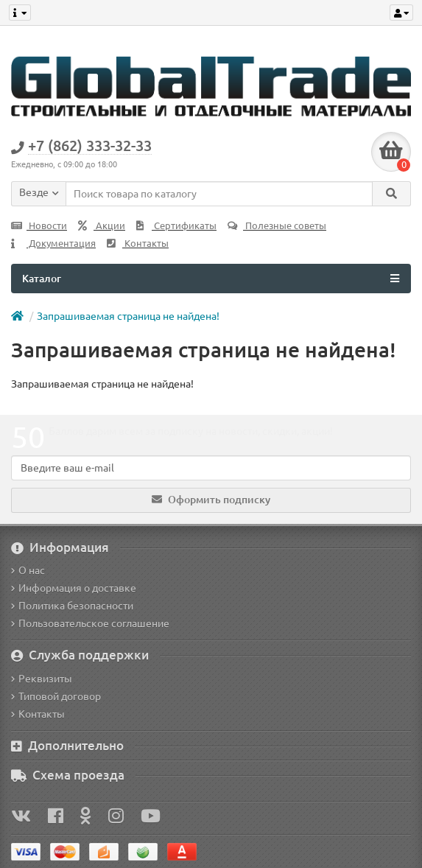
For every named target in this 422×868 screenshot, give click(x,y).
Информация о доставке (74, 588)
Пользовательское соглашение (90, 623)
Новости (39, 226)
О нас (28, 570)
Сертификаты (176, 226)
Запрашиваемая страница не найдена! (128, 316)
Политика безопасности (72, 606)
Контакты (138, 244)
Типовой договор (56, 696)
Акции (102, 226)
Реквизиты (42, 679)
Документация (53, 244)
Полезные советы (277, 226)
